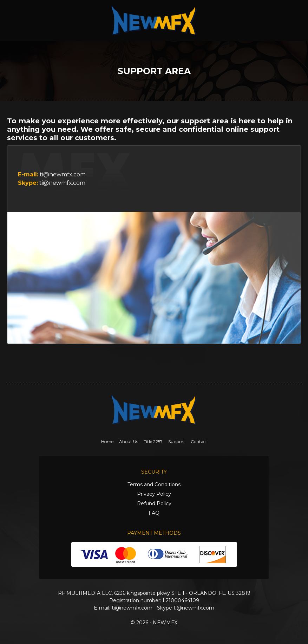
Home (107, 441)
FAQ (154, 513)
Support (177, 441)
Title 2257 (153, 441)
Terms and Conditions (154, 484)
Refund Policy (154, 503)
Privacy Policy (154, 494)
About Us (129, 441)
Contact (199, 441)
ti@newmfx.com (63, 174)
